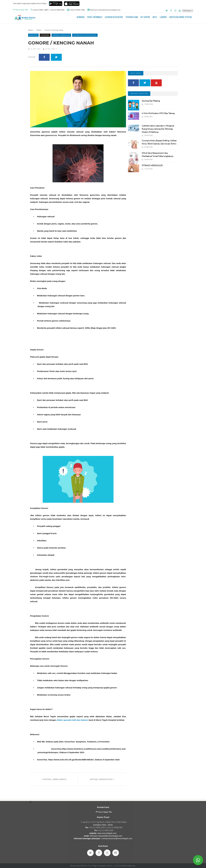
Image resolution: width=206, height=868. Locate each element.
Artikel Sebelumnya (54, 779)
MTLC (155, 17)
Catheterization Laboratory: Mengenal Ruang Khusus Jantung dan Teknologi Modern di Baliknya (158, 129)
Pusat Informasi (95, 17)
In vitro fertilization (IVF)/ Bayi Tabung (158, 113)
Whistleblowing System (181, 17)
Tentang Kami (132, 17)
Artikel (39, 30)
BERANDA (81, 17)
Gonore (45, 35)
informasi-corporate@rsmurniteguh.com (105, 10)
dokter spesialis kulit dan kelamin (72, 720)
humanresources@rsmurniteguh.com (117, 838)
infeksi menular (61, 35)
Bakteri (33, 35)
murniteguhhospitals (85, 35)
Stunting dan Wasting (151, 101)
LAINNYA (163, 17)
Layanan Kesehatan (114, 17)
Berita (30, 30)
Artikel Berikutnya (102, 779)
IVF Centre (145, 17)
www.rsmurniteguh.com (107, 833)
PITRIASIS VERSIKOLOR (152, 165)
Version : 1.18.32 (113, 866)
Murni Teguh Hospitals (97, 866)
